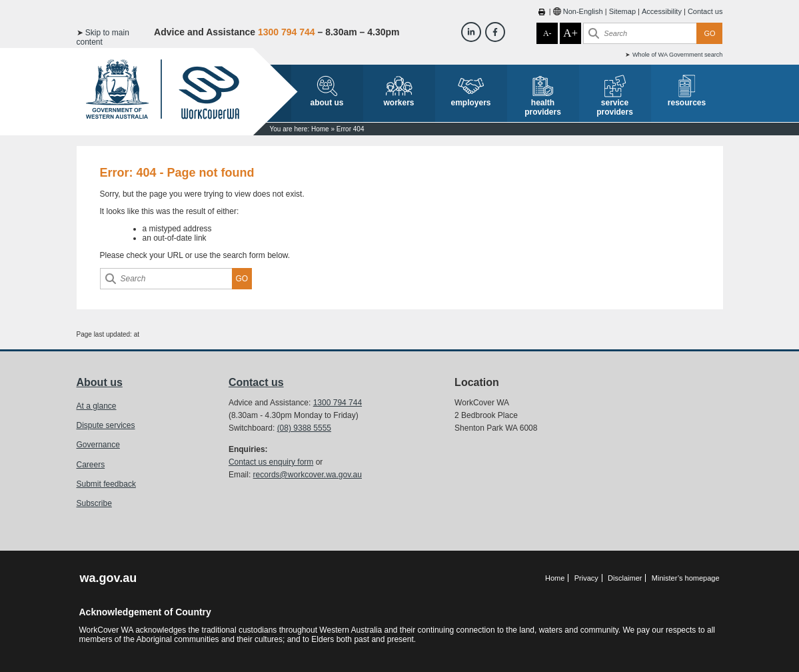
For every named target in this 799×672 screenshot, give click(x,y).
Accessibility (662, 11)
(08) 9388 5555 (304, 428)
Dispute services (106, 425)
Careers (91, 465)
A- (547, 33)
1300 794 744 (338, 403)
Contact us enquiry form (271, 462)
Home (320, 129)
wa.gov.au (109, 578)
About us (100, 382)
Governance (98, 445)
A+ (570, 33)
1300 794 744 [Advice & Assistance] (287, 32)
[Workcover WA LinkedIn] (471, 32)
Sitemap (622, 11)
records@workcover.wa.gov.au (308, 475)
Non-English (583, 11)
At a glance (97, 406)
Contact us (705, 11)
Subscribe (94, 503)
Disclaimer (625, 578)
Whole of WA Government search (678, 55)
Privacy (586, 578)
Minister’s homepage (686, 578)
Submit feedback (106, 484)
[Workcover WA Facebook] (495, 32)
